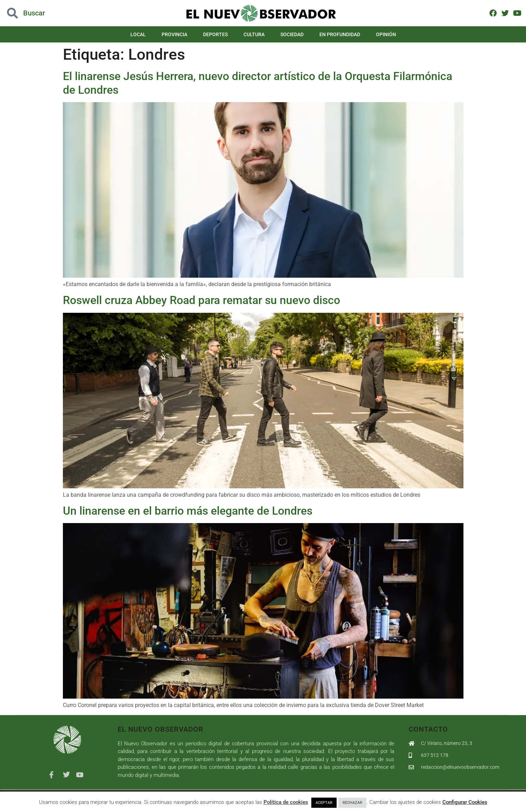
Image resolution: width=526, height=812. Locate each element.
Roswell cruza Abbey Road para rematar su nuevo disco (202, 300)
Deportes (215, 34)
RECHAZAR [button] (352, 803)
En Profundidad (340, 34)
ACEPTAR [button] (324, 803)
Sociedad (292, 34)
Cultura (254, 34)
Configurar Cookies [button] (465, 802)
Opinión (386, 34)
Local (138, 34)
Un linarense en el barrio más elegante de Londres (188, 511)
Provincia (174, 34)
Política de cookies (286, 802)
